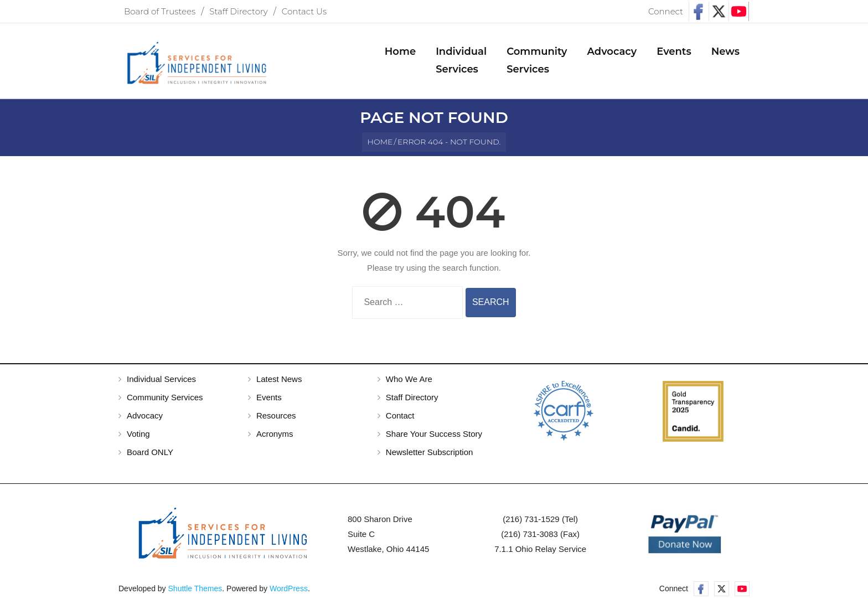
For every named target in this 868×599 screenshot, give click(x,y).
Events (269, 397)
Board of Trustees (160, 11)
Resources (276, 415)
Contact (400, 415)
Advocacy (145, 415)
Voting (138, 434)
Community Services (165, 397)
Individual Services (161, 379)
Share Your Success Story (434, 434)
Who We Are (409, 379)
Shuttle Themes (195, 588)
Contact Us (304, 11)
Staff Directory (238, 11)
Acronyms (275, 434)
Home (380, 142)
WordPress (289, 588)
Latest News (279, 379)
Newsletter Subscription (430, 452)
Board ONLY (150, 452)
